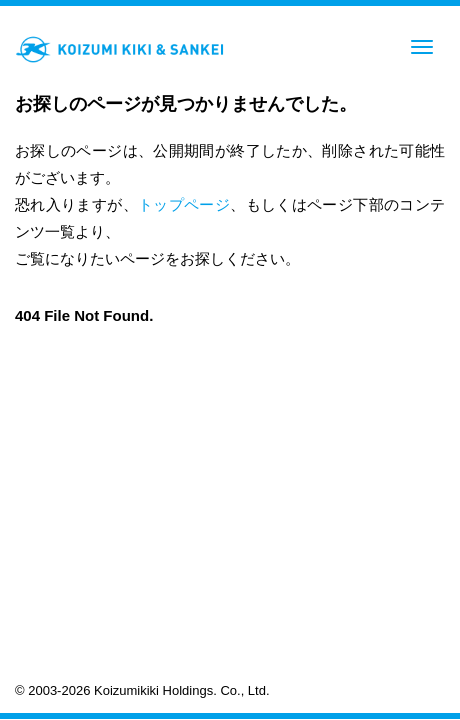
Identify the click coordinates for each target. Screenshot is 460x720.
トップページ (184, 204)
